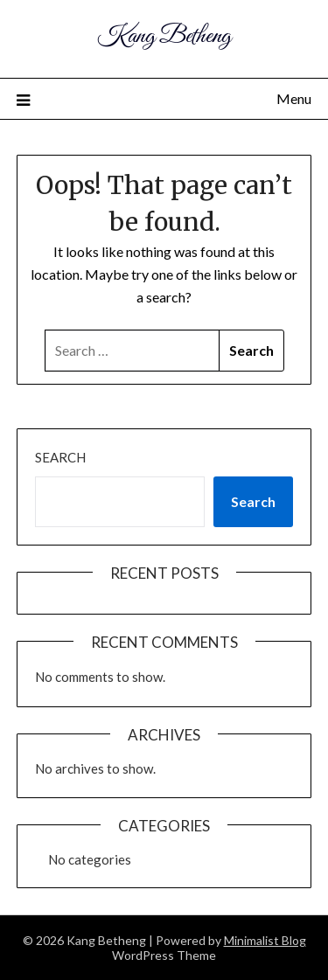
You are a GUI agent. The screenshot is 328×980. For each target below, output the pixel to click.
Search (60, 457)
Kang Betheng (164, 36)
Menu (294, 98)
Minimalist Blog (265, 940)
